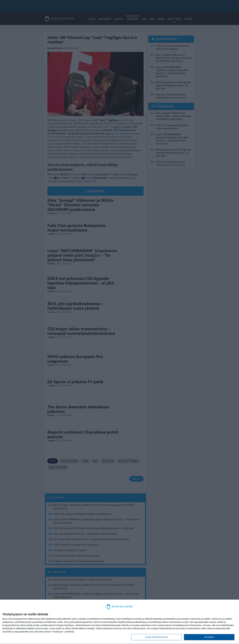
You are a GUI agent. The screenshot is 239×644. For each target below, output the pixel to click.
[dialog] (120, 622)
